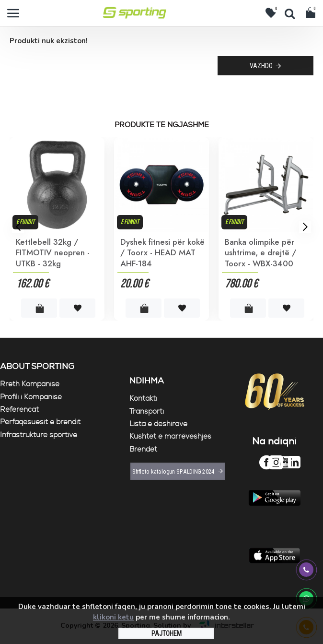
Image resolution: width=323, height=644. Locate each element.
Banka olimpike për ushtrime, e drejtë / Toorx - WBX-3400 (260, 252)
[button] (18, 227)
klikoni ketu (113, 617)
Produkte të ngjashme (162, 125)
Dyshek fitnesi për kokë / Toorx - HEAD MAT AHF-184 (162, 252)
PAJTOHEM (167, 633)
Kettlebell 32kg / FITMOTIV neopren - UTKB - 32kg (53, 252)
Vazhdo (261, 66)
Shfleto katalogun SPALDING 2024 (173, 471)
